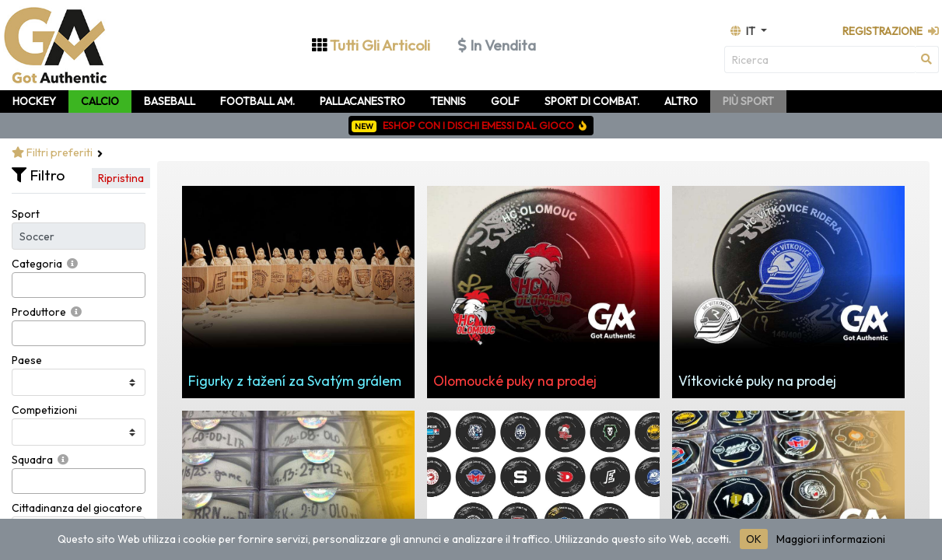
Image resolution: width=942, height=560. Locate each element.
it (744, 31)
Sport (26, 214)
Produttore (39, 312)
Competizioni (44, 410)
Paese (27, 360)
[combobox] (79, 285)
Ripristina (121, 178)
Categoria (37, 264)
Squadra (32, 460)
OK (754, 539)
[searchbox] (21, 285)
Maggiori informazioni (831, 539)
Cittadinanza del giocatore (77, 508)
